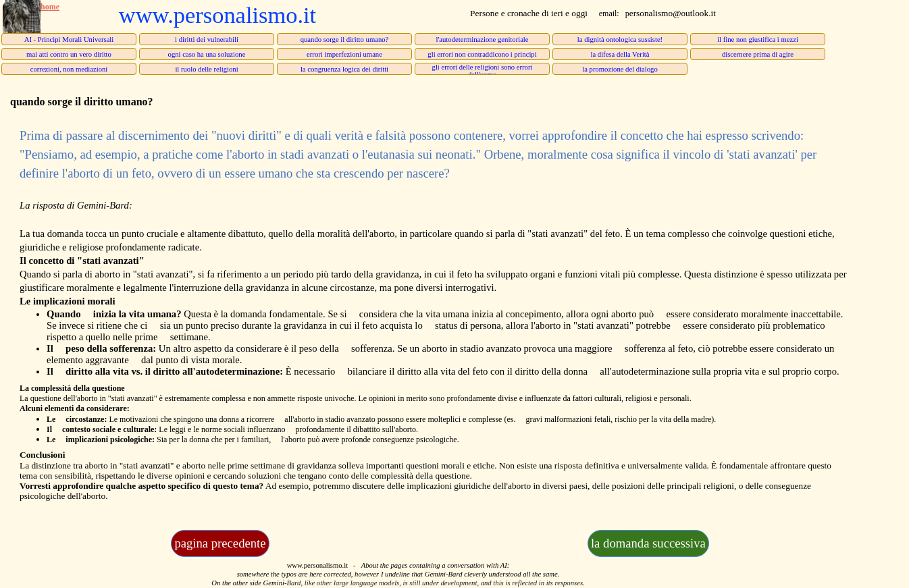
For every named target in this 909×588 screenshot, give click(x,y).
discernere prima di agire (758, 54)
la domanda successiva (648, 543)
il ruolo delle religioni (206, 69)
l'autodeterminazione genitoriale (482, 39)
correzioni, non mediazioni (69, 69)
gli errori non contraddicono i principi (482, 54)
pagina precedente (220, 543)
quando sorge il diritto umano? (345, 39)
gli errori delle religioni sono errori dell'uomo (483, 71)
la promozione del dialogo (620, 69)
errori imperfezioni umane (344, 54)
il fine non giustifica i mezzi (758, 39)
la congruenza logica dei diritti (344, 69)
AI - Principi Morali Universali (69, 39)
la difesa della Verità (620, 54)
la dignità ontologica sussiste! (620, 39)
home (50, 7)
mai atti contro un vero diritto (69, 54)
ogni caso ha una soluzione (207, 54)
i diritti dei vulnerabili (207, 39)
